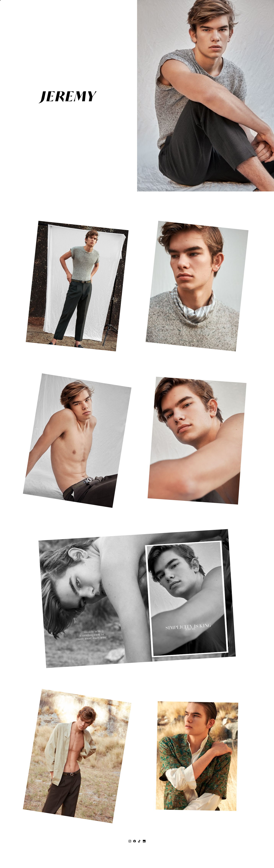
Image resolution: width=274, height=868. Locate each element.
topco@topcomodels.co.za (137, 849)
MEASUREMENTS (116, 157)
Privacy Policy (152, 856)
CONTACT (122, 171)
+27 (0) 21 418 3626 (137, 845)
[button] (10, 10)
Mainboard (181, 856)
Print (125, 164)
